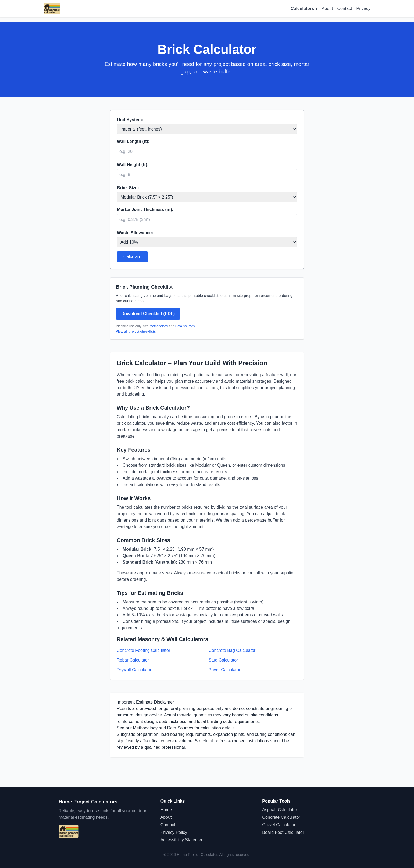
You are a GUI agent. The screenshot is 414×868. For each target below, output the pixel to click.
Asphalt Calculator (280, 810)
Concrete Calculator (281, 817)
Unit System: (130, 120)
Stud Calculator (223, 660)
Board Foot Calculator (283, 832)
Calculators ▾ (304, 8)
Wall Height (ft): (133, 165)
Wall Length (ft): (133, 141)
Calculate (132, 257)
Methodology (159, 326)
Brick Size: (128, 188)
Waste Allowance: (135, 233)
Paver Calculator (224, 670)
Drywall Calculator (134, 670)
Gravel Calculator (279, 825)
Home (166, 810)
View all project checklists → (138, 332)
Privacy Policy (174, 832)
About (327, 8)
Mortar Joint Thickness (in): (145, 210)
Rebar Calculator (133, 660)
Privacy (363, 8)
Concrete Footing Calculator (143, 650)
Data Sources (185, 326)
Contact (345, 8)
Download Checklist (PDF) (148, 314)
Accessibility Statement (183, 840)
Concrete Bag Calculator (232, 650)
